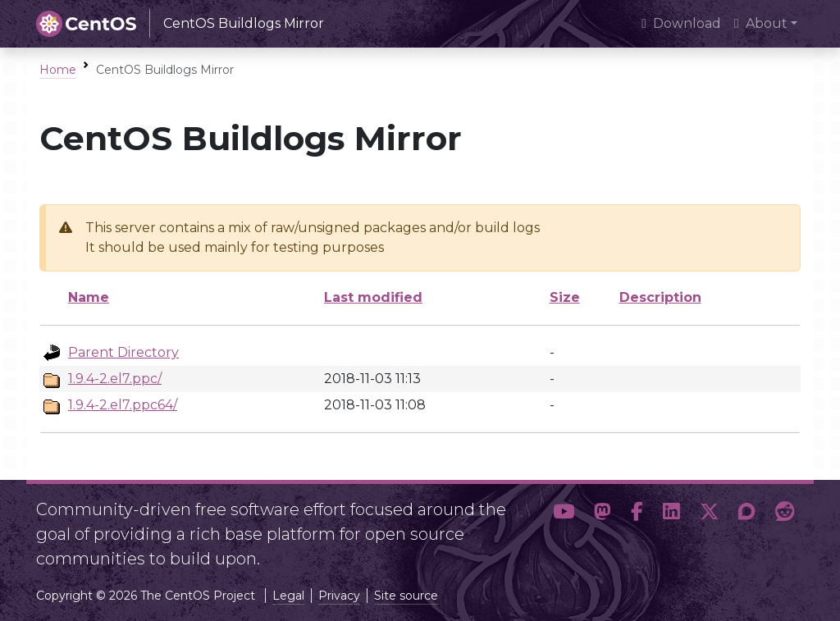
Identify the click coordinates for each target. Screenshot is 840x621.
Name (89, 297)
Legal (288, 596)
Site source (406, 596)
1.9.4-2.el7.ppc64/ (123, 405)
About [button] (761, 23)
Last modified (373, 297)
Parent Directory (123, 352)
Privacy (339, 596)
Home (58, 70)
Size (565, 297)
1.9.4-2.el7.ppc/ (115, 379)
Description (660, 297)
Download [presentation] (681, 23)
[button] (564, 527)
